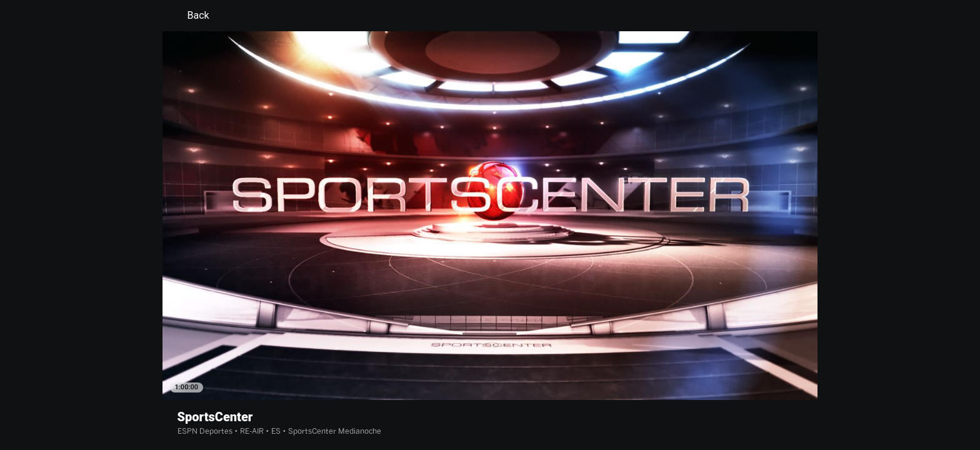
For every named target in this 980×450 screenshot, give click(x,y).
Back (191, 16)
